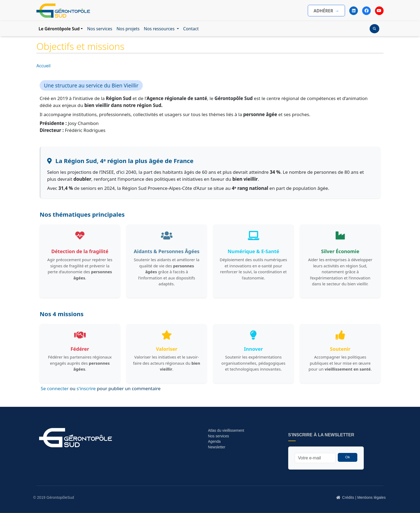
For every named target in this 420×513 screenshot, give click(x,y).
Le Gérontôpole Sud (59, 29)
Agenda (214, 442)
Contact (191, 29)
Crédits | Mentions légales (364, 498)
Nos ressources (160, 29)
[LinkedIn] (354, 11)
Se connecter (55, 388)
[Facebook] (366, 11)
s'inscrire (86, 388)
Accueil (44, 66)
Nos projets (128, 29)
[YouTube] (379, 11)
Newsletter (217, 447)
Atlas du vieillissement (226, 431)
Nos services (100, 29)
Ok (348, 457)
